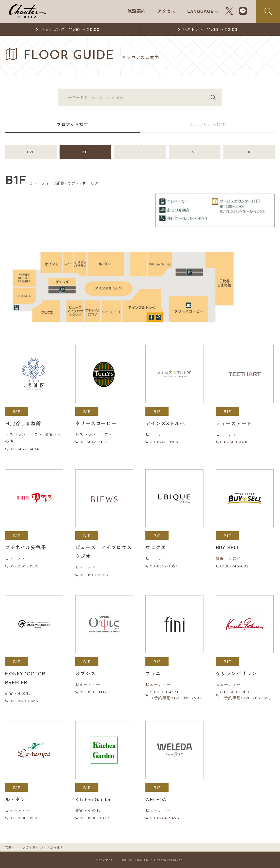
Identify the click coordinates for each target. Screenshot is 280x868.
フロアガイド (26, 847)
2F (195, 152)
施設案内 (135, 11)
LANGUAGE (200, 11)
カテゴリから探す (208, 124)
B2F (31, 152)
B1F (85, 152)
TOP (8, 847)
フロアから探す (72, 124)
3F (249, 152)
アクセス (165, 11)
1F (140, 152)
